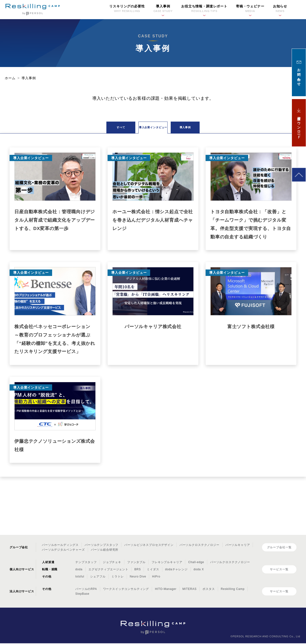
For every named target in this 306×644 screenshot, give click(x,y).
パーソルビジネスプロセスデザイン (149, 546)
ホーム (10, 78)
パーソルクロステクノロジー (199, 546)
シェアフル (98, 577)
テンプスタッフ (86, 563)
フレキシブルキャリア (167, 563)
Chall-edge (196, 563)
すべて (93, 128)
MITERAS (189, 590)
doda (79, 570)
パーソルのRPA (86, 590)
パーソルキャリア (238, 546)
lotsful (80, 577)
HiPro (156, 577)
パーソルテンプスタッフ (101, 546)
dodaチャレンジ (176, 570)
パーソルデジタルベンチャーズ (63, 551)
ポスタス (209, 590)
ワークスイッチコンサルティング (126, 590)
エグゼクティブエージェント (108, 570)
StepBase (82, 595)
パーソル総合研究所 (105, 551)
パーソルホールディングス (60, 546)
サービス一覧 (279, 570)
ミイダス (153, 570)
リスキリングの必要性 (127, 9)
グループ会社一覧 (279, 548)
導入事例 (213, 128)
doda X (199, 570)
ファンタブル (136, 563)
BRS (138, 570)
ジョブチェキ (112, 563)
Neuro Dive (138, 577)
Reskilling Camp (233, 590)
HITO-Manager (166, 590)
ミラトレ (117, 577)
